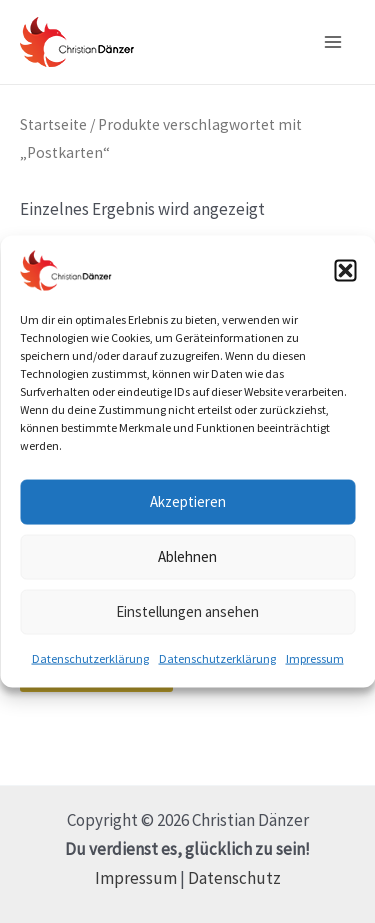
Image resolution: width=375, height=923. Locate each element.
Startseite (53, 124)
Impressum (315, 657)
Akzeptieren (188, 501)
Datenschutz (234, 878)
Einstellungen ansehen (187, 611)
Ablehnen (187, 556)
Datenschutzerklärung (90, 657)
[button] (345, 270)
